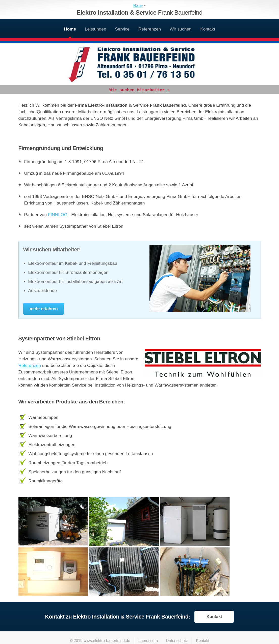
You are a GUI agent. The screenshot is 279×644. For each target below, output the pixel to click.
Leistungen (96, 29)
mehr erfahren (44, 309)
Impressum (148, 641)
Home (70, 29)
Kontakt (208, 29)
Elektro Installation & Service (139, 12)
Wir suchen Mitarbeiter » (139, 90)
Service (122, 29)
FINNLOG (58, 215)
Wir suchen (181, 29)
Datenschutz (177, 641)
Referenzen (150, 29)
